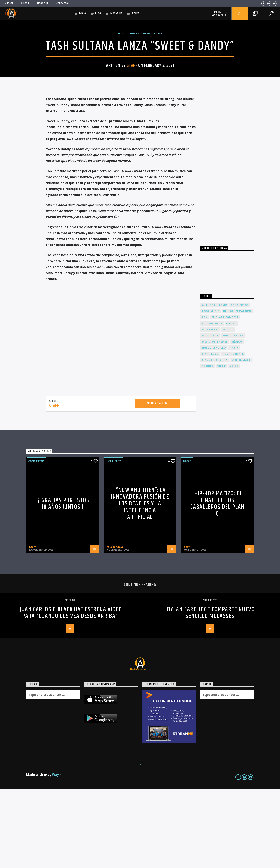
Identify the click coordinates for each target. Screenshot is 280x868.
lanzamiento (212, 402)
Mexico (231, 402)
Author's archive (158, 482)
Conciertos (36, 540)
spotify (222, 439)
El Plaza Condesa (225, 396)
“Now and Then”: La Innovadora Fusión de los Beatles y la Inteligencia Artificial (140, 582)
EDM (205, 396)
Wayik (57, 853)
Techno (208, 445)
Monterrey (211, 408)
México (237, 420)
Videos (24, 4)
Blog (98, 14)
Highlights (114, 540)
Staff (8, 4)
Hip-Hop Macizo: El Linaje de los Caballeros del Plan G (217, 582)
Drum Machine (241, 390)
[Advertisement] (230, 242)
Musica (135, 73)
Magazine (41, 4)
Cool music (211, 390)
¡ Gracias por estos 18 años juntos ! (63, 582)
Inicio (83, 14)
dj (225, 390)
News (147, 73)
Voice (234, 445)
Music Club (210, 414)
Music (122, 73)
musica (228, 408)
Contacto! (61, 4)
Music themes (233, 414)
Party (234, 426)
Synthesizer (241, 439)
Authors (209, 384)
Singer (207, 439)
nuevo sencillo (214, 426)
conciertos (240, 384)
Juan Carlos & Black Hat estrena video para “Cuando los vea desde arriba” (71, 691)
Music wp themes (215, 420)
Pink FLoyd (210, 433)
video (222, 445)
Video (158, 73)
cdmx (223, 384)
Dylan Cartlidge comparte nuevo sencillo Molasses (211, 691)
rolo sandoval (115, 625)
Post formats (233, 433)
